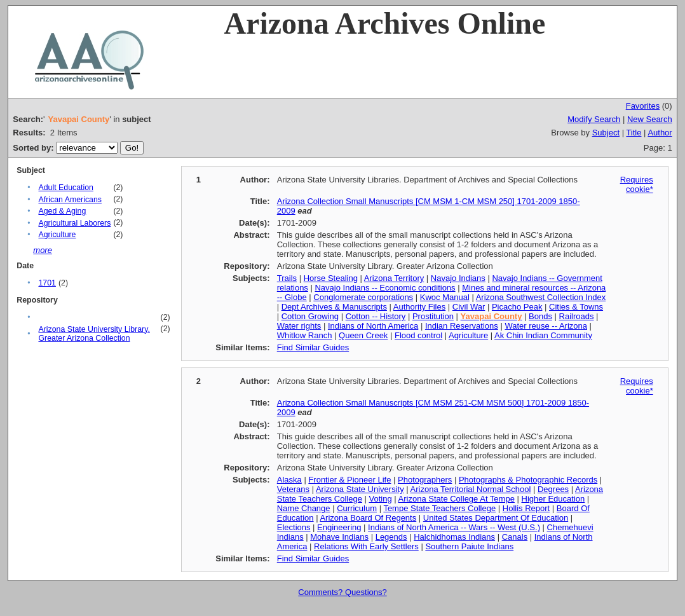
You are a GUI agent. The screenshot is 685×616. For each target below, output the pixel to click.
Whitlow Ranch (305, 335)
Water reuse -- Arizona (546, 326)
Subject (606, 133)
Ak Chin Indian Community (543, 335)
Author (660, 133)
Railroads (577, 316)
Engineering (339, 527)
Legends (391, 537)
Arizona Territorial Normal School (471, 489)
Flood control (418, 335)
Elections (294, 527)
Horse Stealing (331, 278)
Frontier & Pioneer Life (349, 480)
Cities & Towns (576, 307)
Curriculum (357, 508)
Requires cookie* (637, 184)
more (43, 250)
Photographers (425, 480)
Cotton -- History (376, 316)
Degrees (553, 489)
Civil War (469, 307)
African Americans (70, 200)
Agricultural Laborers (74, 223)
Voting (381, 499)
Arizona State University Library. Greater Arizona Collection (94, 334)
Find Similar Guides (313, 347)
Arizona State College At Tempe (457, 499)
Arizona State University (360, 489)
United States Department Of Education (496, 518)
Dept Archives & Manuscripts (334, 307)
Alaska (289, 480)
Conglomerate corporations (363, 297)
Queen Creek (363, 335)
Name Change (304, 508)
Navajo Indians (458, 278)
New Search (650, 119)
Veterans (293, 489)
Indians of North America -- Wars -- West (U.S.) (454, 527)
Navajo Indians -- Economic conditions (385, 288)
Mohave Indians (339, 537)
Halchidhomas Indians (454, 537)
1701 (47, 283)
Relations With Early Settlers (366, 546)
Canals (515, 537)
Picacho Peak (517, 307)
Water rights (299, 326)
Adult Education (65, 188)
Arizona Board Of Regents (368, 518)
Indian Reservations (462, 326)
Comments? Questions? (342, 592)
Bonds (540, 316)
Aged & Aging (62, 211)
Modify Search (594, 119)
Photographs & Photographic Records (528, 480)
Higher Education (553, 499)
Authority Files (419, 307)
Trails (287, 278)
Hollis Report (526, 508)
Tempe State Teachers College (439, 508)
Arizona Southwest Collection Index (541, 297)
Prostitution (433, 316)
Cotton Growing (310, 316)
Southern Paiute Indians (469, 546)
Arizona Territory (394, 278)
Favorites (643, 106)
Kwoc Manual (445, 297)
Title (634, 133)
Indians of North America (373, 326)
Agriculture (57, 235)
